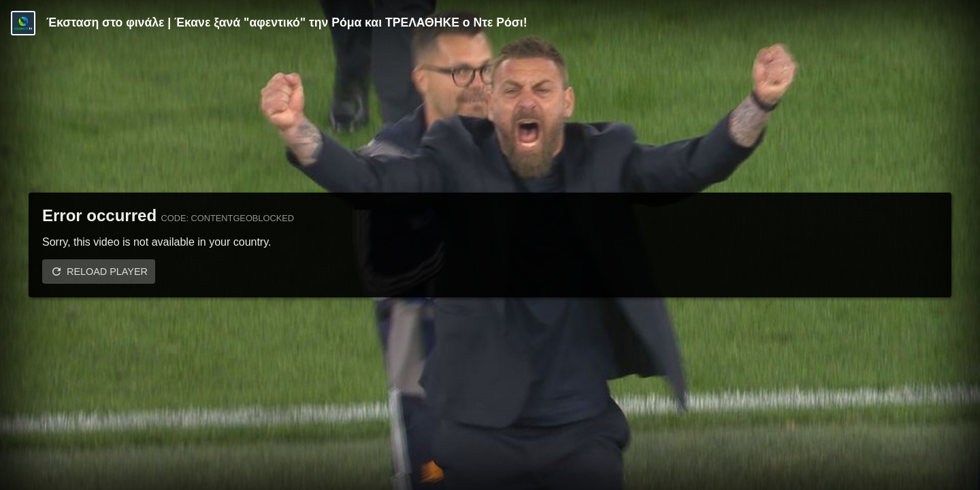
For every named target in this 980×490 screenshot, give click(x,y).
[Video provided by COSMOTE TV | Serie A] (23, 23)
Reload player (107, 272)
